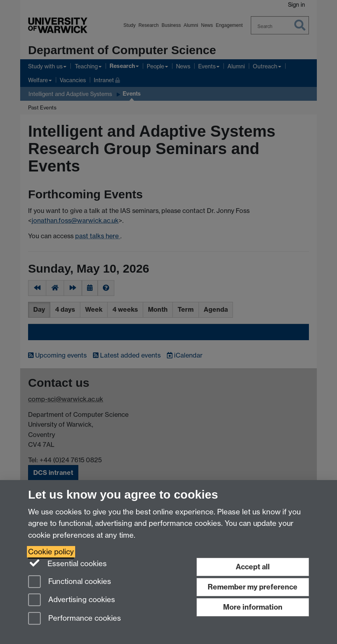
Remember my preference (253, 587)
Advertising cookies (72, 600)
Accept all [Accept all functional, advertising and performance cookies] (253, 567)
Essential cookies (67, 563)
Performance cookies (75, 619)
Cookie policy (51, 552)
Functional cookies (70, 582)
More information (253, 607)
